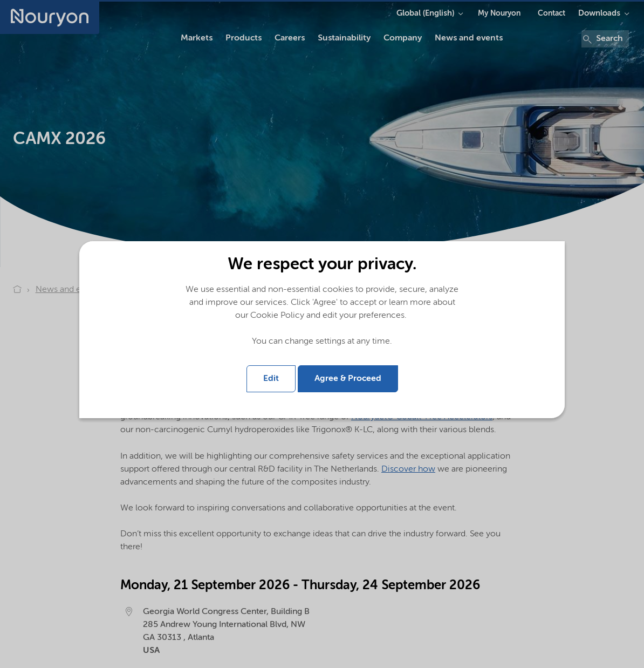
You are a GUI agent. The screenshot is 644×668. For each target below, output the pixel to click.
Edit (271, 379)
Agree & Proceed (348, 379)
